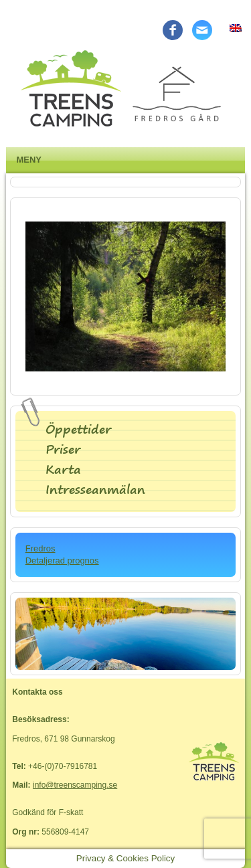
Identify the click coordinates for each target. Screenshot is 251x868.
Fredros (40, 548)
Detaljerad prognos (62, 560)
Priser (63, 449)
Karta (63, 469)
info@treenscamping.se (75, 785)
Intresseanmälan (95, 490)
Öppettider (78, 429)
